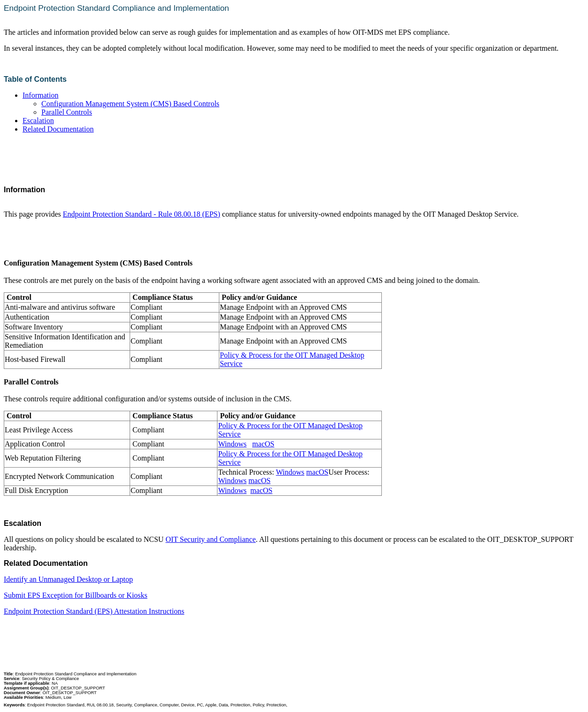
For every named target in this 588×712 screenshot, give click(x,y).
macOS (263, 444)
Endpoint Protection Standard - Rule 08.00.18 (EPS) (142, 214)
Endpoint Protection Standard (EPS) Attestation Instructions (94, 611)
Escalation (38, 121)
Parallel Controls (67, 112)
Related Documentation (58, 129)
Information (40, 95)
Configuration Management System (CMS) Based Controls (130, 104)
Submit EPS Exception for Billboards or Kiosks (76, 595)
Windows (232, 444)
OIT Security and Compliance (210, 539)
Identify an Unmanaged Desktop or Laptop (68, 579)
